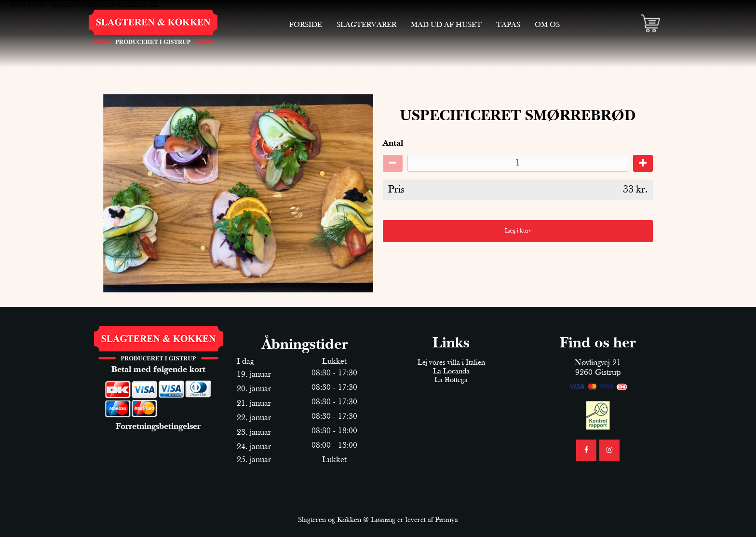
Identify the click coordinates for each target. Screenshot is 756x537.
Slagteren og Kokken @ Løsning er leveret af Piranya (378, 520)
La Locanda (451, 372)
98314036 (27, 5)
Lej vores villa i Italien (451, 363)
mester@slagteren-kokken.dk (104, 5)
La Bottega (451, 380)
